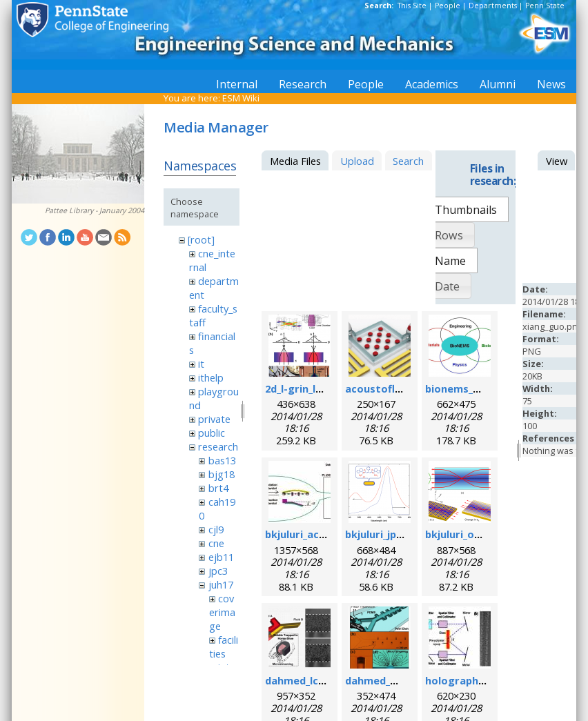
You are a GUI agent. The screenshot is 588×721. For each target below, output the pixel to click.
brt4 (218, 488)
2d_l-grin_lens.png (310, 388)
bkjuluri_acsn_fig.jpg (316, 534)
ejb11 (221, 557)
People (448, 6)
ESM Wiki (241, 98)
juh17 (221, 584)
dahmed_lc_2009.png (316, 680)
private (214, 419)
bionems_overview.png (483, 388)
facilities (224, 646)
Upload (357, 161)
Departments (493, 6)
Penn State (545, 6)
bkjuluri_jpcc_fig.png (396, 534)
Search (408, 161)
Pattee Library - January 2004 (95, 210)
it (201, 364)
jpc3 (218, 571)
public (212, 433)
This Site (412, 6)
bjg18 (222, 474)
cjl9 (216, 529)
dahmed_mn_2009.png (400, 680)
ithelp (211, 377)
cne (216, 543)
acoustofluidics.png (395, 388)
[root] (201, 239)
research (218, 446)
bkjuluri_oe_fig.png (473, 534)
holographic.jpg (465, 680)
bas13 (222, 460)
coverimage (222, 612)
